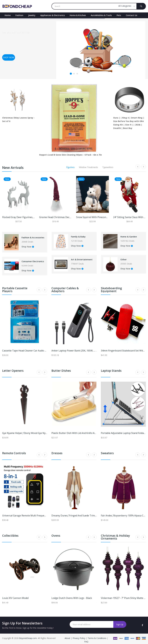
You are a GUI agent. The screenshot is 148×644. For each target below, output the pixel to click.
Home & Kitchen (78, 15)
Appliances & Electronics (53, 15)
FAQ (86, 639)
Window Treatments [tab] (88, 167)
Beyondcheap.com (28, 636)
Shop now (9, 57)
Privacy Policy (79, 636)
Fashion (19, 15)
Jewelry (32, 15)
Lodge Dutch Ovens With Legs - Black (72, 596)
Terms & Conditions (97, 636)
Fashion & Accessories (28, 237)
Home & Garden (129, 236)
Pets (119, 15)
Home (8, 15)
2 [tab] (74, 74)
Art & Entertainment (79, 258)
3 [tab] (77, 74)
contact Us (132, 15)
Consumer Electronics (27, 260)
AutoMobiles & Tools (101, 15)
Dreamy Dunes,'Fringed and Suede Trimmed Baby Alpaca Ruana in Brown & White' (96, 513)
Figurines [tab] (70, 167)
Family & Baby (79, 236)
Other (123, 257)
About (68, 636)
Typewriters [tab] (108, 167)
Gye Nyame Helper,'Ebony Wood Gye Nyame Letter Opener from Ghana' (41, 431)
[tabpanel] (74, 49)
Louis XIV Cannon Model (15, 596)
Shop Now (26, 248)
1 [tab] (71, 74)
